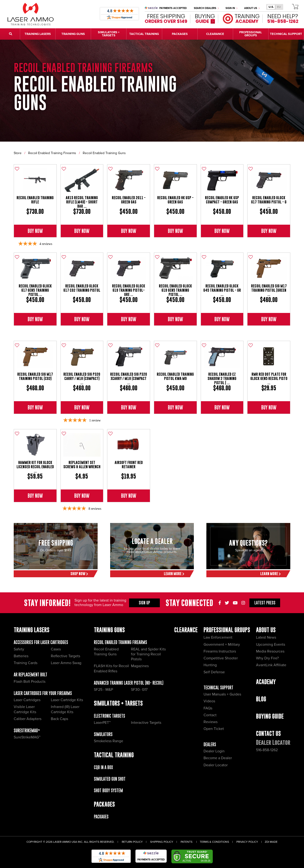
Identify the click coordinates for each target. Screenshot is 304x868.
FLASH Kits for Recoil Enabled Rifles (111, 668)
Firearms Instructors (220, 651)
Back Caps (59, 719)
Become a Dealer (218, 758)
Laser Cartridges (27, 700)
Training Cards (26, 663)
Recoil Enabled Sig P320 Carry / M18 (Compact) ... (82, 378)
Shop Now (79, 574)
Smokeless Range (109, 741)
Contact (210, 715)
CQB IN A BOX (103, 767)
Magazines (140, 666)
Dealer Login (214, 751)
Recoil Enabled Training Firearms (52, 153)
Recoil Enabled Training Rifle (35, 200)
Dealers (210, 744)
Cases (56, 649)
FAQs (208, 708)
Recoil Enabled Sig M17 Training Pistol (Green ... (269, 290)
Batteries (21, 656)
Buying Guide (270, 716)
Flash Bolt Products (30, 682)
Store (18, 153)
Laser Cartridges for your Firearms (43, 693)
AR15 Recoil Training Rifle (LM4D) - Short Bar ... (82, 202)
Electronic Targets (109, 716)
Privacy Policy (247, 842)
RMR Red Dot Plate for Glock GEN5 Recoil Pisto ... (269, 378)
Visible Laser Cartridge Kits (25, 709)
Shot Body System (108, 790)
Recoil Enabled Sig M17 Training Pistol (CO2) (35, 376)
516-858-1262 (267, 750)
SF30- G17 (139, 690)
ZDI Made (271, 842)
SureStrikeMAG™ (27, 731)
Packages (101, 817)
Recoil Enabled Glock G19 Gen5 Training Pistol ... (175, 290)
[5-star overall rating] (82, 420)
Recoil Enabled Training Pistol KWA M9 (175, 376)
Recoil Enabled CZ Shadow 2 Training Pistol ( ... (222, 378)
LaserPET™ (102, 723)
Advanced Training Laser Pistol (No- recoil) (129, 683)
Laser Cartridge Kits (67, 700)
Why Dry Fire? (267, 658)
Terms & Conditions (214, 842)
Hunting (210, 665)
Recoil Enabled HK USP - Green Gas (175, 200)
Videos (209, 701)
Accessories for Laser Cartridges (41, 642)
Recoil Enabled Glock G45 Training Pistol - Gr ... (222, 290)
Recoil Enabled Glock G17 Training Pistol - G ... (269, 202)
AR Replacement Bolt (30, 675)
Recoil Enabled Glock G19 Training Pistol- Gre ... (129, 290)
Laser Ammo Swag (66, 663)
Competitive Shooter (221, 658)
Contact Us (268, 733)
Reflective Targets (65, 656)
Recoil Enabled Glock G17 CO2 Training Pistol (82, 288)
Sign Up (144, 603)
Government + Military (222, 645)
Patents (187, 842)
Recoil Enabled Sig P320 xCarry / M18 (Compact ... (129, 378)
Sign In (231, 8)
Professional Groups (227, 630)
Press (265, 603)
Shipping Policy (162, 842)
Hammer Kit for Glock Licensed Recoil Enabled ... (35, 467)
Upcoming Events (271, 645)
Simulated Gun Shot (110, 779)
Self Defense (214, 672)
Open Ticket (214, 729)
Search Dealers (206, 8)
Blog (261, 699)
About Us (252, 8)
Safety (19, 649)
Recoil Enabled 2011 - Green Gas (129, 200)
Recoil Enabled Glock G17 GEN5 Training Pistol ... (35, 290)
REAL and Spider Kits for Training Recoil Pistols (148, 654)
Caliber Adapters (28, 719)
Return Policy (132, 842)
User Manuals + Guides (222, 694)
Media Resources (270, 651)
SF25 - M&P (103, 690)
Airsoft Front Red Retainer (129, 465)
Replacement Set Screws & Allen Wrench (82, 465)
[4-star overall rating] (35, 244)
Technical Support (218, 688)
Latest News (266, 637)
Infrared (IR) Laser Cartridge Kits (65, 709)
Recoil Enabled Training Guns (104, 153)
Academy (266, 682)
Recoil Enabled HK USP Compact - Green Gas (222, 200)
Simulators (103, 734)
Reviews (211, 722)
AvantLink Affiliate (271, 665)
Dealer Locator (216, 765)
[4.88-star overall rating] (82, 509)
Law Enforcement (218, 637)
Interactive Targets (146, 723)
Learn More (174, 574)
